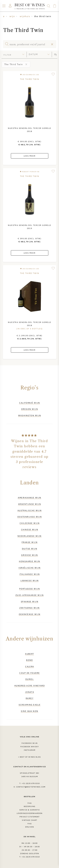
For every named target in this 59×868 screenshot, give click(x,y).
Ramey (29, 698)
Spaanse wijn (29, 601)
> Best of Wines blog (29, 757)
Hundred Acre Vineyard (30, 686)
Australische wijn (30, 510)
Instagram (29, 750)
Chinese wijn (29, 529)
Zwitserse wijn (29, 608)
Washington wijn (30, 415)
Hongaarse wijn (29, 561)
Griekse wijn (29, 555)
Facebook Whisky (30, 747)
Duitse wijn (29, 549)
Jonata (30, 692)
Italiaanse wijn (30, 574)
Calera (29, 666)
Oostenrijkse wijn (30, 517)
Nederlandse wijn (29, 536)
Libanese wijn (30, 580)
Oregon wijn (29, 409)
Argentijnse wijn (29, 504)
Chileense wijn (29, 523)
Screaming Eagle (30, 705)
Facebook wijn (29, 743)
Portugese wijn (29, 589)
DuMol (29, 679)
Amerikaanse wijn (29, 498)
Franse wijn (29, 542)
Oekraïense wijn (30, 614)
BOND (29, 660)
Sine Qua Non (29, 711)
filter (7, 55)
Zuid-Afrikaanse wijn (29, 595)
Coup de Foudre (29, 673)
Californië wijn (29, 403)
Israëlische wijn (29, 568)
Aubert (29, 654)
